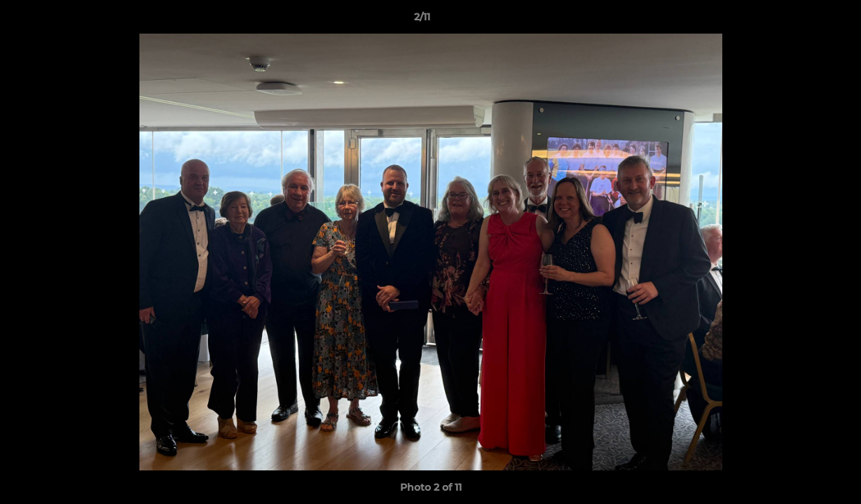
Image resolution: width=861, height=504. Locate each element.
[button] (802, 20)
